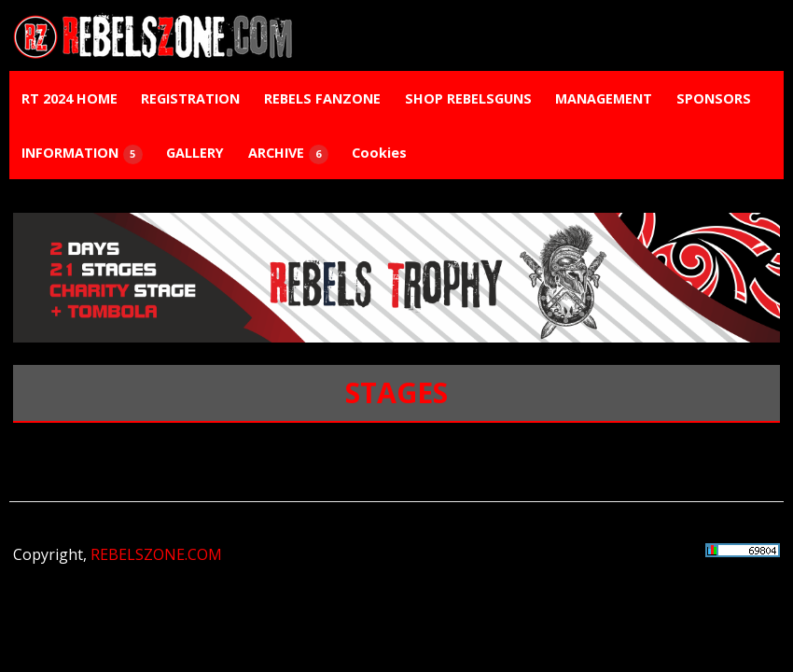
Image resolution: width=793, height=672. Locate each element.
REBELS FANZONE (322, 98)
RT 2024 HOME (70, 98)
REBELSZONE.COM (156, 554)
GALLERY (195, 153)
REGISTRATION (190, 98)
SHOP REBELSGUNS (468, 98)
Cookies (379, 153)
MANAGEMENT (604, 98)
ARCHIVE (288, 154)
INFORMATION (82, 154)
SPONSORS (714, 98)
